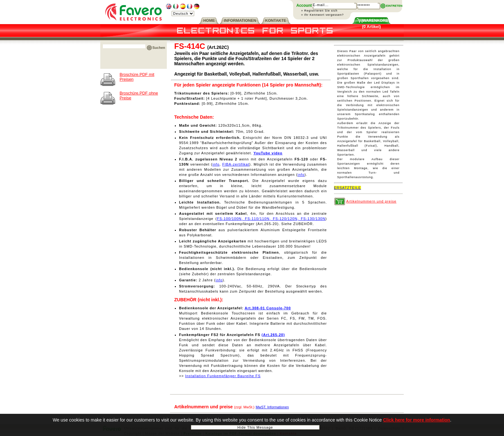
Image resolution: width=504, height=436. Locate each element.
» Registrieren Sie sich (319, 11)
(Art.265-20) (273, 335)
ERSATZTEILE (347, 188)
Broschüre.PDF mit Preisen (137, 77)
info (216, 164)
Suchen (159, 48)
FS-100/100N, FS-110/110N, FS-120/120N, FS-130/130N (271, 219)
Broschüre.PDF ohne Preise (139, 95)
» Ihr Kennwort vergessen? (323, 15)
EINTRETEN (394, 6)
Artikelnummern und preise (371, 201)
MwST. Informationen (272, 407)
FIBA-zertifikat (236, 164)
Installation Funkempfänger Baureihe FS (223, 376)
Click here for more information (417, 421)
